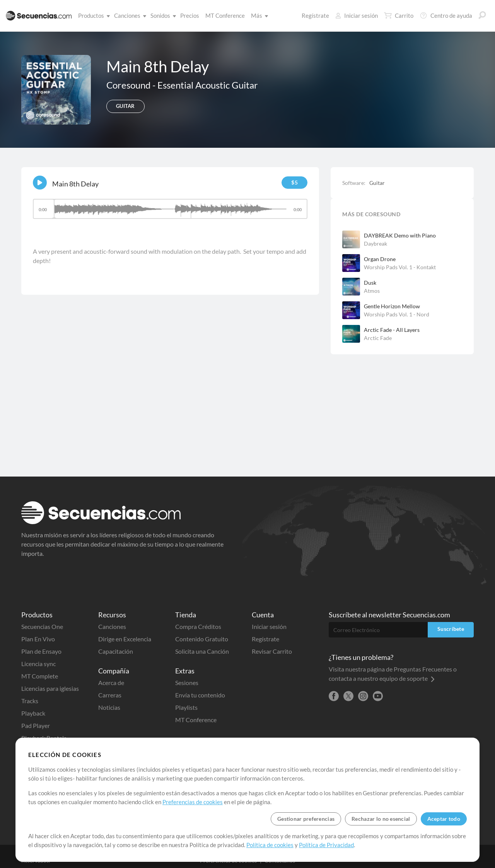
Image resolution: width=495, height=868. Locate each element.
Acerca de (111, 683)
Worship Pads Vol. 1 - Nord (397, 314)
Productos (93, 15)
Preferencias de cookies (193, 802)
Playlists (186, 707)
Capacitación (116, 651)
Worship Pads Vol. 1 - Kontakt (400, 267)
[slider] (170, 209)
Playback (33, 713)
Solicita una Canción (202, 651)
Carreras (110, 695)
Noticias (109, 707)
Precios (190, 15)
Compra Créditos (198, 626)
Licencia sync (38, 664)
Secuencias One (42, 626)
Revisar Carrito (272, 651)
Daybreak (376, 243)
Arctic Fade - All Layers (392, 330)
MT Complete (40, 676)
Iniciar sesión (357, 15)
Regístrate (315, 15)
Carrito (399, 15)
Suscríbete (451, 629)
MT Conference (225, 15)
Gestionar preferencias (306, 819)
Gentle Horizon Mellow (392, 306)
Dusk (370, 283)
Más (258, 15)
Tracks (30, 701)
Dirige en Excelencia (125, 639)
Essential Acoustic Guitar (208, 85)
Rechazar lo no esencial (381, 819)
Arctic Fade (378, 338)
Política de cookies (270, 845)
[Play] (40, 183)
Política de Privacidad (326, 845)
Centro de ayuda (446, 15)
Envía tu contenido (200, 695)
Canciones (129, 15)
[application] (170, 213)
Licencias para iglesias (50, 688)
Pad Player (36, 725)
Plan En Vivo (38, 639)
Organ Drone (380, 259)
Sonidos (162, 15)
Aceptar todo (444, 819)
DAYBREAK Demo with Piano (400, 235)
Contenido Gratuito (202, 639)
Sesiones (187, 683)
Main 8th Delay (75, 184)
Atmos (372, 291)
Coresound (129, 85)
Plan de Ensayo (41, 651)
